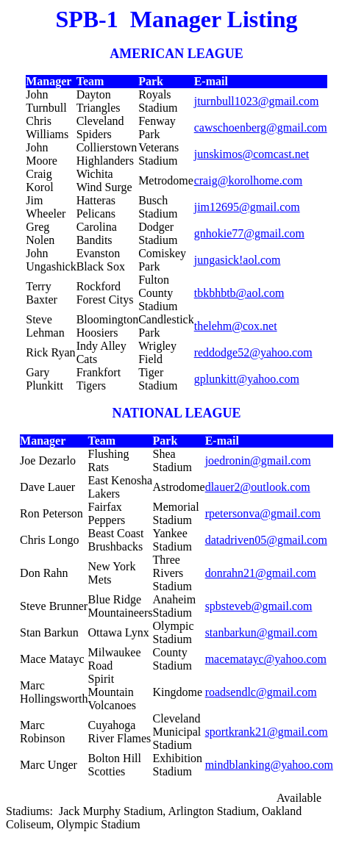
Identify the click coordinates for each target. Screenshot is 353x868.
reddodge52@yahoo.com (253, 352)
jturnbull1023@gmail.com (257, 101)
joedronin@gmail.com (258, 460)
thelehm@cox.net (236, 326)
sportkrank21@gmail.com (267, 732)
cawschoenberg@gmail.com (261, 128)
